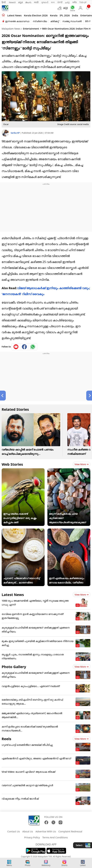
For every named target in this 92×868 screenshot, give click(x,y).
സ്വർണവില (40, 21)
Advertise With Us (46, 831)
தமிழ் (67, 2)
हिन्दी (4, 2)
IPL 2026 (65, 15)
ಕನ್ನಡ (20, 2)
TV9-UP (83, 2)
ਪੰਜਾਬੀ (60, 2)
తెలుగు (28, 2)
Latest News (13, 595)
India (75, 15)
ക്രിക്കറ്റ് (55, 21)
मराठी (36, 2)
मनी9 (75, 2)
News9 (12, 2)
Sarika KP (15, 133)
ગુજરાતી (45, 2)
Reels (6, 739)
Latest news (14, 15)
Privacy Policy (32, 837)
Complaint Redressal (70, 831)
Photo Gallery (14, 667)
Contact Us (13, 831)
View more (82, 464)
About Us (28, 831)
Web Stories (12, 464)
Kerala (54, 15)
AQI (66, 8)
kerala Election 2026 (36, 15)
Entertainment (31, 29)
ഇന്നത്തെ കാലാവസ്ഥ (17, 21)
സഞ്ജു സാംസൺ (72, 21)
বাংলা (53, 2)
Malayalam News (11, 29)
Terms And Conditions (55, 837)
